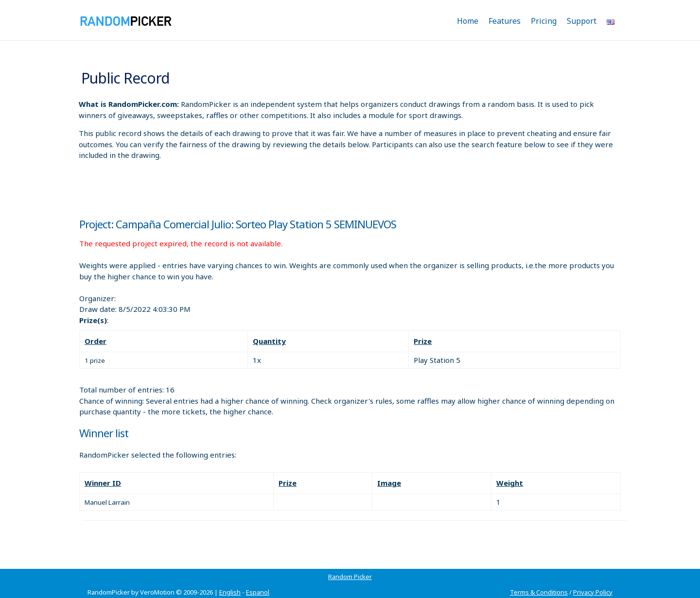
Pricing (544, 21)
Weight (510, 483)
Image (389, 483)
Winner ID (103, 483)
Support (582, 21)
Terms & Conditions (539, 592)
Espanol (258, 592)
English (230, 592)
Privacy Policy (593, 592)
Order (96, 341)
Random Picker (350, 577)
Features (505, 21)
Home (468, 21)
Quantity (269, 341)
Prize (423, 341)
